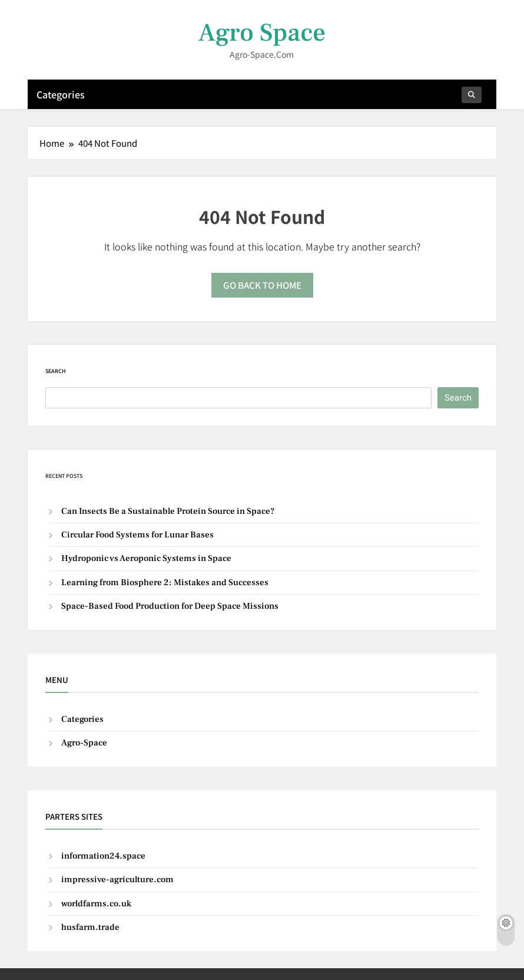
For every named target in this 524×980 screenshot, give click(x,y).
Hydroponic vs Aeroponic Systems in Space (146, 558)
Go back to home (262, 285)
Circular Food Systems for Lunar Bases (137, 535)
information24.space (103, 856)
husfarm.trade (90, 927)
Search (56, 371)
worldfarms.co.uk (96, 904)
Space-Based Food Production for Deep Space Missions (170, 606)
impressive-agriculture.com (117, 880)
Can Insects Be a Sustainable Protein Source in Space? (168, 511)
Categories (61, 94)
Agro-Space (84, 743)
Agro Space (262, 33)
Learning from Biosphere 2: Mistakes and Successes (165, 583)
